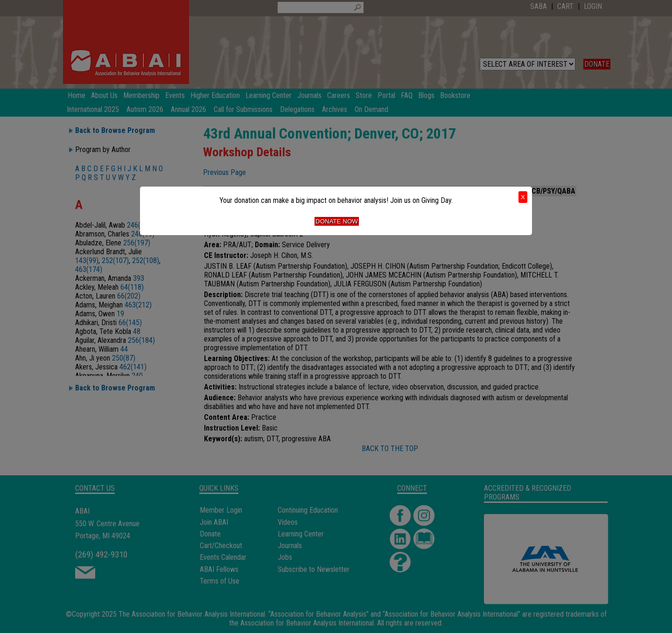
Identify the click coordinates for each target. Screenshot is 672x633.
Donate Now (337, 221)
